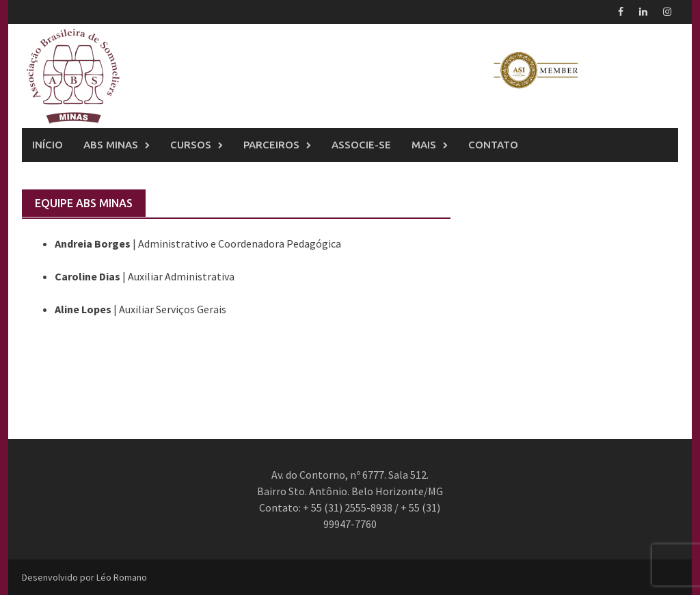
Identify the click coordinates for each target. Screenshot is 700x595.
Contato (493, 145)
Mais (424, 145)
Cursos (191, 145)
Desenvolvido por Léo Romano (84, 577)
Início (48, 145)
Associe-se (361, 145)
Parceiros (271, 145)
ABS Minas (111, 145)
